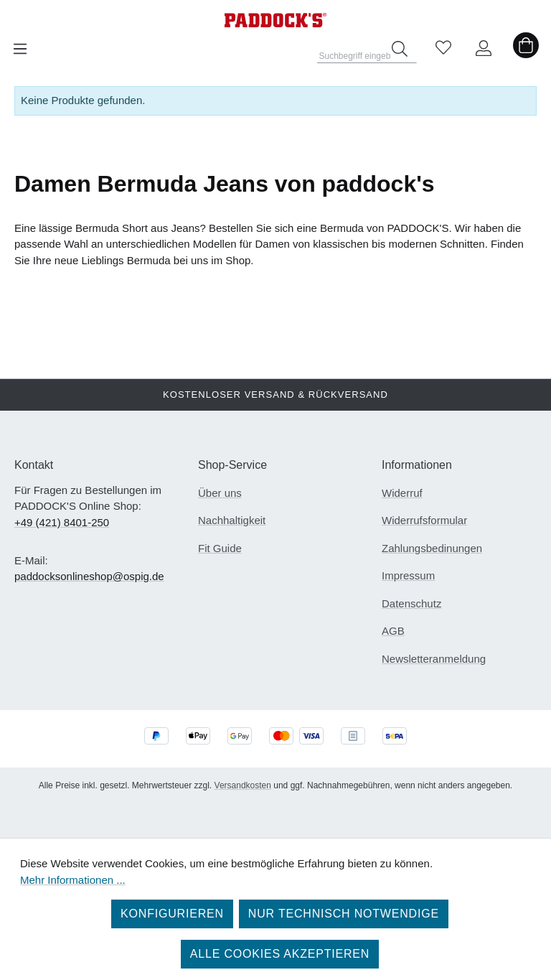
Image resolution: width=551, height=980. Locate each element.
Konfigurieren (172, 914)
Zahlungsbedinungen (432, 548)
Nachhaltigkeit (232, 520)
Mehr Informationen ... (73, 880)
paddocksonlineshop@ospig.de (89, 576)
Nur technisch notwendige (344, 914)
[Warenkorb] (526, 49)
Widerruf (402, 493)
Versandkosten (243, 785)
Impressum (408, 575)
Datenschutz (411, 603)
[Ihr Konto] (484, 49)
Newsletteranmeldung (434, 659)
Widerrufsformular (424, 520)
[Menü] (20, 49)
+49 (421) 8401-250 (62, 522)
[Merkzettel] (443, 49)
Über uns (220, 493)
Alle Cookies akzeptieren (280, 954)
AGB (393, 631)
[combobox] (367, 52)
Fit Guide (220, 548)
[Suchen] (400, 49)
